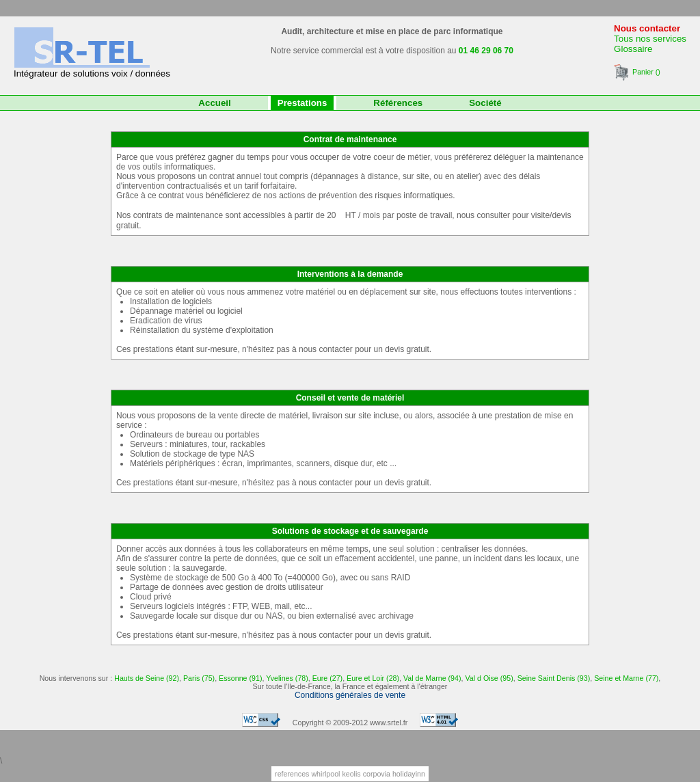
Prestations (302, 103)
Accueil (214, 103)
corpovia (377, 774)
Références (398, 103)
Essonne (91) (240, 678)
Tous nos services (650, 39)
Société (485, 103)
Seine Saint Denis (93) (554, 678)
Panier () (637, 72)
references (292, 774)
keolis (351, 774)
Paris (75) (199, 678)
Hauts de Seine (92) (147, 678)
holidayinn (409, 774)
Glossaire (633, 49)
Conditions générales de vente (350, 695)
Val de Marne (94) (432, 678)
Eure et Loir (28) (373, 678)
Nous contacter (647, 28)
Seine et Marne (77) (626, 678)
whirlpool (325, 774)
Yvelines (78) (287, 678)
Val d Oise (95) (489, 678)
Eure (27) (327, 678)
